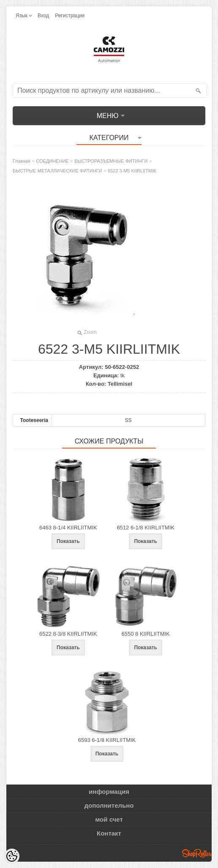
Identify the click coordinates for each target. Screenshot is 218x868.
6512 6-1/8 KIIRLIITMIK (146, 528)
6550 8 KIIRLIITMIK (146, 634)
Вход (43, 16)
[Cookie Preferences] (12, 856)
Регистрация (70, 16)
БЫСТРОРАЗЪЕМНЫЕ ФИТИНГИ (111, 161)
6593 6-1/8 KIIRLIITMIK (107, 740)
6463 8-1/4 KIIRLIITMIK (68, 528)
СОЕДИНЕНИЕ (52, 161)
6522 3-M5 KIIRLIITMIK (132, 171)
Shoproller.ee (197, 853)
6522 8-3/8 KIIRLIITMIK (68, 634)
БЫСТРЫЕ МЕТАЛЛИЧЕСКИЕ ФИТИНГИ (57, 171)
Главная (22, 161)
